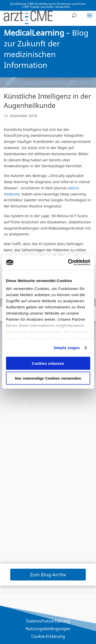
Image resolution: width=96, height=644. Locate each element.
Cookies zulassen (48, 363)
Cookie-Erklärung (48, 637)
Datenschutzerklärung (48, 621)
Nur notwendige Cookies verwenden (48, 378)
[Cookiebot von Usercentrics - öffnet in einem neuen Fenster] (68, 263)
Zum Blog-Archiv (48, 575)
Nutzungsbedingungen (48, 629)
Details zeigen (67, 348)
